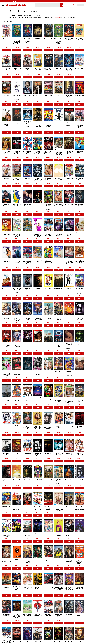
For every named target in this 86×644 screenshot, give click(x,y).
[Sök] (62, 5)
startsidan (57, 18)
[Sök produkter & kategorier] (48, 5)
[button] (3, 5)
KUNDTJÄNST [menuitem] (10, 1)
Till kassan (80, 5)
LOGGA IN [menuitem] (4, 1)
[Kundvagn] (78, 5)
